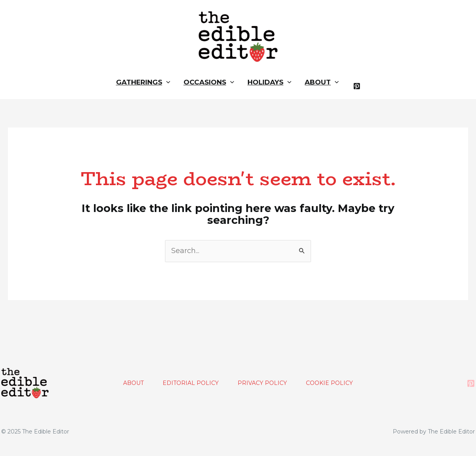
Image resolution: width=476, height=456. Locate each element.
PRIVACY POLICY (262, 383)
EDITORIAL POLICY (191, 383)
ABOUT (133, 383)
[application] (166, 82)
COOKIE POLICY (329, 383)
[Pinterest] (357, 86)
